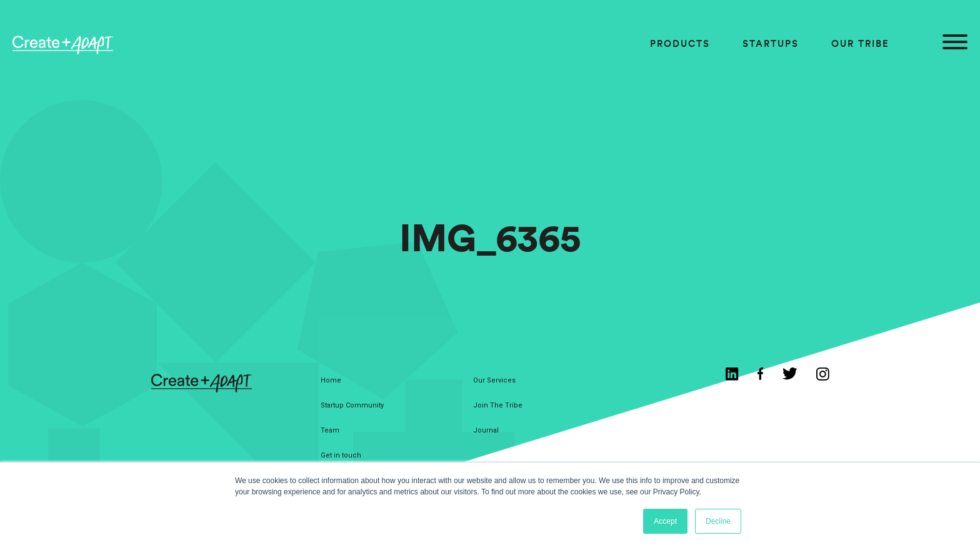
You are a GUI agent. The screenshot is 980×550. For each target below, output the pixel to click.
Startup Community (352, 405)
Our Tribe (860, 43)
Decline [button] (718, 521)
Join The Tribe (498, 405)
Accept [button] (665, 521)
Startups (771, 43)
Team (330, 430)
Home (331, 380)
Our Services (494, 380)
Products (680, 43)
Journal (486, 430)
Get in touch (341, 455)
